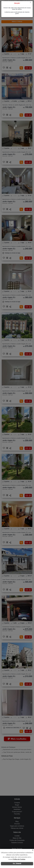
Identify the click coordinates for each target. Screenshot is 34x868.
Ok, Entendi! (17, 864)
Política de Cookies (19, 859)
